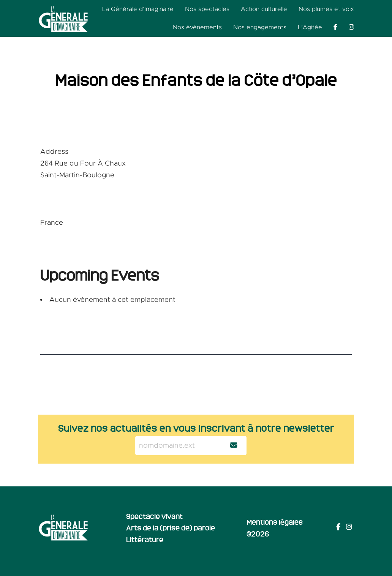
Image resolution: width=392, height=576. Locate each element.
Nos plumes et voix (326, 9)
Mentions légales (275, 522)
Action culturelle (264, 9)
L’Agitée (310, 27)
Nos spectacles (207, 9)
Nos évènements (197, 27)
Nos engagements (260, 27)
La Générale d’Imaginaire (138, 9)
